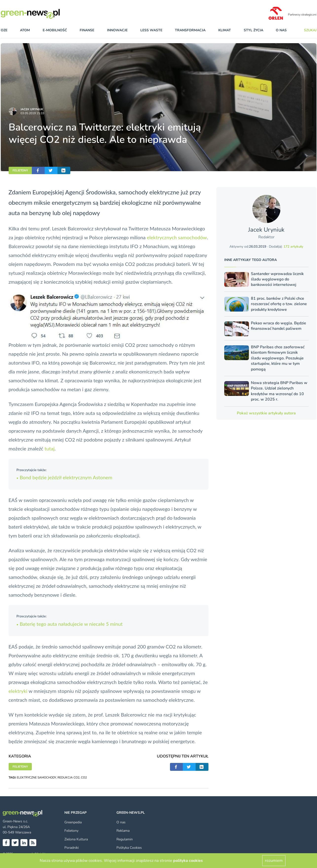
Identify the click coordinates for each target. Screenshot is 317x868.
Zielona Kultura (76, 839)
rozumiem (274, 861)
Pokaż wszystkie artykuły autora (266, 413)
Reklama (123, 831)
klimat (225, 30)
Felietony (71, 831)
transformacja (190, 30)
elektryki (19, 691)
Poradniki (72, 848)
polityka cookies (188, 861)
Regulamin (125, 839)
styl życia (253, 30)
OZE (4, 30)
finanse (87, 30)
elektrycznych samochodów (177, 237)
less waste (151, 30)
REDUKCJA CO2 (68, 777)
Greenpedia (73, 822)
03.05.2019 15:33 (32, 113)
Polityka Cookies (129, 848)
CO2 (84, 777)
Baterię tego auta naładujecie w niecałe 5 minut (70, 624)
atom (25, 30)
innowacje (117, 30)
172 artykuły (293, 247)
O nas (281, 30)
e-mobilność (55, 30)
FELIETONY (20, 170)
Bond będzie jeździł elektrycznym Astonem (65, 477)
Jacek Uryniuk (32, 109)
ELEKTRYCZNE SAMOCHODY (36, 777)
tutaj (49, 448)
